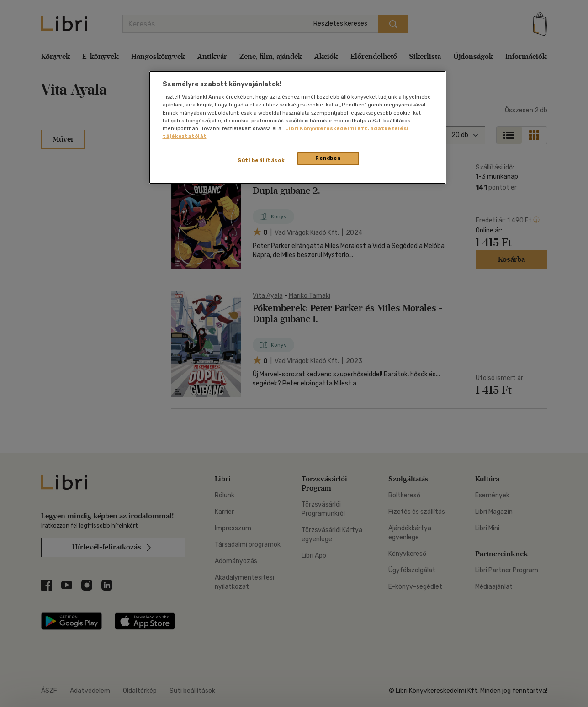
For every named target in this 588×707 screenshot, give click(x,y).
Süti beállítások (261, 160)
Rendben (328, 158)
